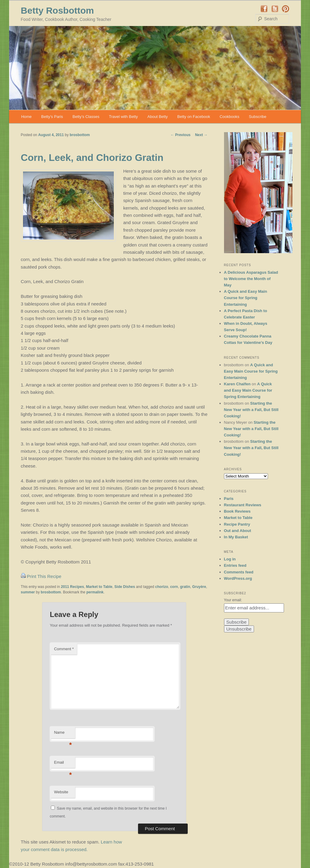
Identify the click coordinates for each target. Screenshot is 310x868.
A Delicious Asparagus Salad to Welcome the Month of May (251, 279)
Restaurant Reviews (243, 505)
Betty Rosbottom (58, 10)
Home (26, 117)
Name (63, 734)
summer (28, 592)
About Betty (158, 117)
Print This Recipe (44, 576)
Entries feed (235, 565)
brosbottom (80, 135)
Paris (229, 499)
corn (174, 587)
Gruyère (199, 587)
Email (63, 764)
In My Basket (236, 537)
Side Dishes (125, 587)
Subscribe (258, 117)
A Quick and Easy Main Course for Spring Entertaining (246, 298)
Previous (180, 135)
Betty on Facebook (194, 117)
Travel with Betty (124, 117)
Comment (64, 649)
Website (61, 792)
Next (201, 135)
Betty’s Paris (52, 117)
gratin (185, 587)
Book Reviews (237, 511)
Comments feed (239, 572)
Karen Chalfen (237, 384)
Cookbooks (229, 117)
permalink (95, 592)
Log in (230, 559)
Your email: (233, 600)
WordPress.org (238, 578)
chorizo (162, 587)
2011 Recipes (72, 587)
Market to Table (99, 587)
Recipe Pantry (237, 524)
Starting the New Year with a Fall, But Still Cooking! (251, 410)
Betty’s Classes (86, 117)
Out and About (238, 531)
